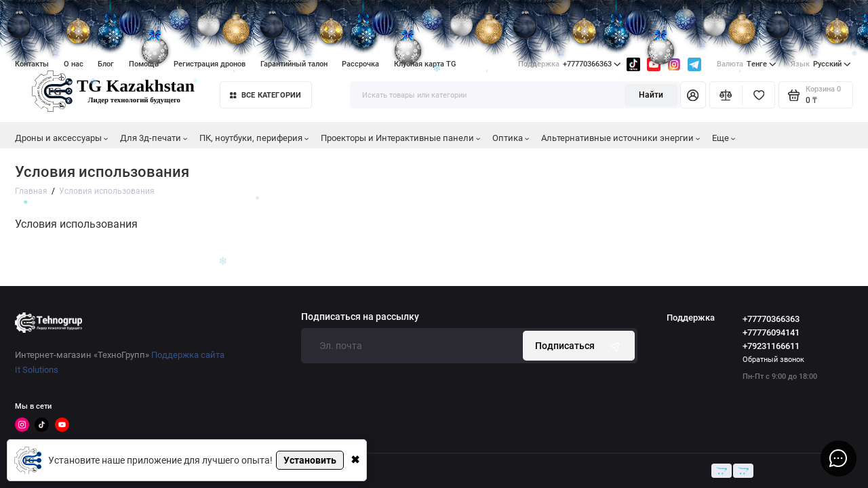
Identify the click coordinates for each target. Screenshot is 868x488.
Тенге (747, 64)
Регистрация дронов (210, 64)
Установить (310, 460)
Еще (724, 138)
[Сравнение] (726, 95)
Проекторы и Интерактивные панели (401, 138)
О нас (74, 64)
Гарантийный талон (294, 64)
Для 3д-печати (154, 138)
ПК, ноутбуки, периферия (254, 138)
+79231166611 (771, 346)
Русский (821, 64)
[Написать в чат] (838, 458)
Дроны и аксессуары (62, 138)
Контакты (32, 64)
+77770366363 (570, 64)
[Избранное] (758, 95)
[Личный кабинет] (693, 95)
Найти (651, 95)
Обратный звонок (773, 360)
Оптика (511, 138)
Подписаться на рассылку (360, 317)
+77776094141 (771, 332)
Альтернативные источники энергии (621, 138)
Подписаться (579, 346)
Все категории (265, 95)
